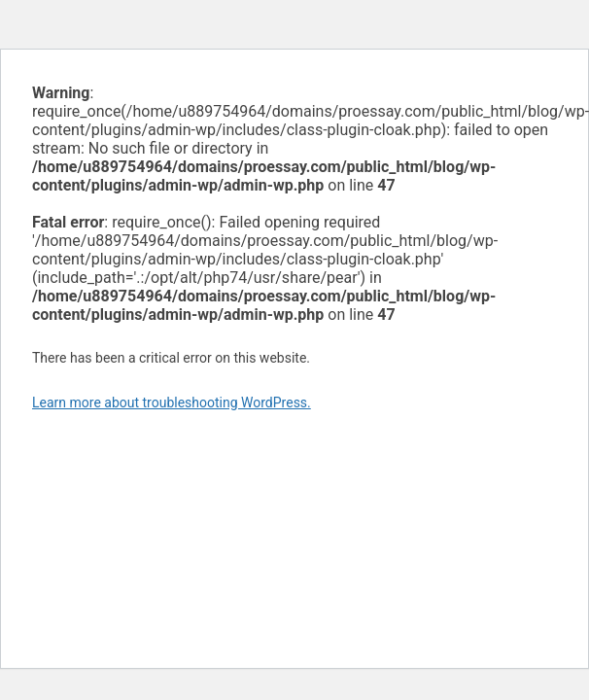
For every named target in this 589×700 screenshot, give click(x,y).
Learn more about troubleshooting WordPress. (172, 402)
